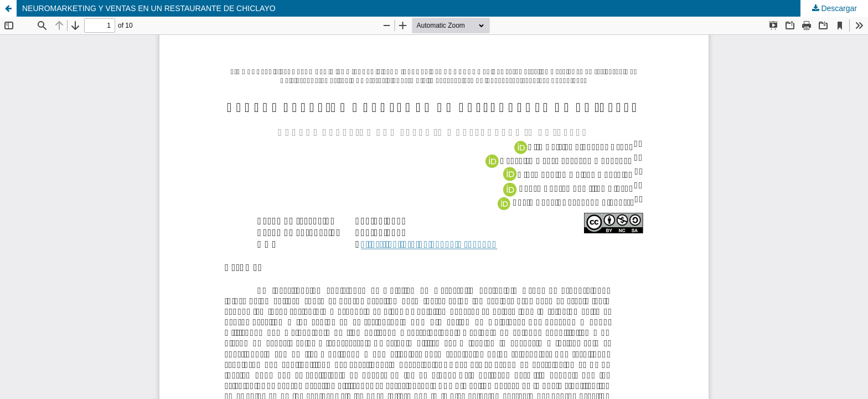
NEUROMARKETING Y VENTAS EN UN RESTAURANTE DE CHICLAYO (149, 8)
